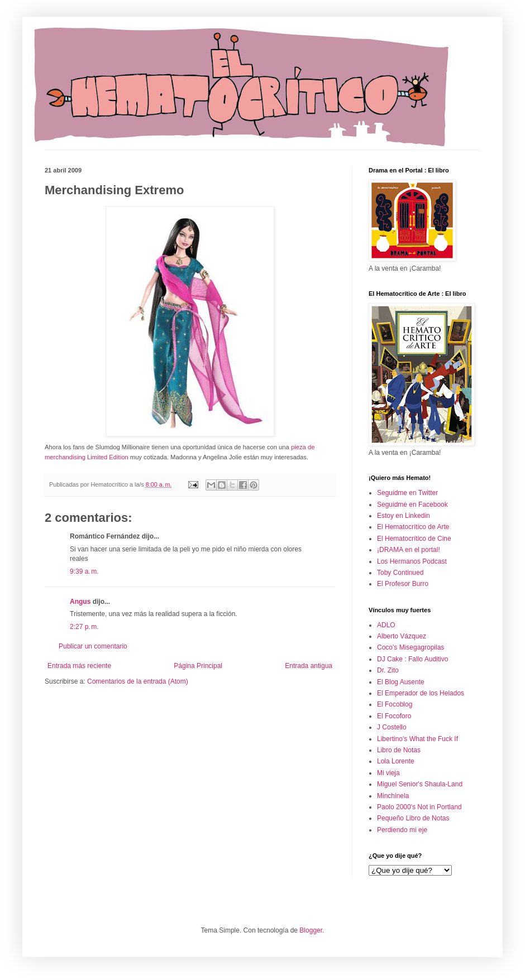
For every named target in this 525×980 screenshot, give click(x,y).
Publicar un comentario (93, 646)
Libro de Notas (399, 750)
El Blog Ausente (401, 682)
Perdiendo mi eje (402, 830)
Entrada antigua (309, 666)
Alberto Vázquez (402, 636)
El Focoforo (394, 716)
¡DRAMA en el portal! (409, 550)
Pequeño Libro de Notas (413, 818)
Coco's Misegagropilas (411, 647)
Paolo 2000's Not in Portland (419, 807)
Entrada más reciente (79, 666)
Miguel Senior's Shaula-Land (420, 784)
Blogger (311, 930)
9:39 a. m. (84, 571)
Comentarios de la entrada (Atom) (138, 681)
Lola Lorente (396, 761)
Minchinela (393, 796)
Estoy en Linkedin (404, 516)
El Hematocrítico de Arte (413, 527)
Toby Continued (400, 573)
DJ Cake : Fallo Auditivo (412, 659)
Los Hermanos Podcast (412, 561)
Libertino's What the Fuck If (417, 739)
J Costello (392, 727)
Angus (80, 602)
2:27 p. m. (84, 627)
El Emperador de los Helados (421, 693)
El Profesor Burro (403, 584)
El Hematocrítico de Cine (414, 539)
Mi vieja (388, 773)
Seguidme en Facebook (412, 505)
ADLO (386, 625)
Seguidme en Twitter (407, 493)
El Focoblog (395, 704)
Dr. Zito (388, 670)
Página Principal (198, 666)
